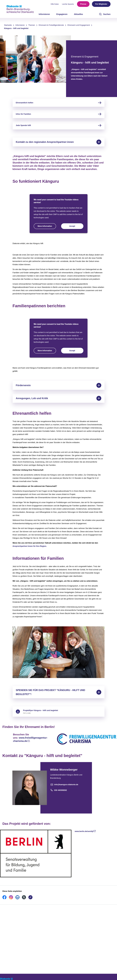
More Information (45, 226)
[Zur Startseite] (20, 9)
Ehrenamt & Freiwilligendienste (51, 25)
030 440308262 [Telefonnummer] (58, 790)
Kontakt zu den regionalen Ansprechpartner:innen (59, 142)
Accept (72, 226)
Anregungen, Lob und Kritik (59, 398)
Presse (83, 4)
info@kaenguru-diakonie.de (64, 785)
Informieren (20, 25)
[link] (4, 899)
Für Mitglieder (101, 4)
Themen (32, 25)
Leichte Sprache (68, 4)
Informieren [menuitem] (44, 14)
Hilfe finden (55, 4)
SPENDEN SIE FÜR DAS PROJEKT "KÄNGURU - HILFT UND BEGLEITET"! (59, 692)
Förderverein (59, 385)
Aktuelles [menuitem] (78, 14)
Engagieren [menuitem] (62, 14)
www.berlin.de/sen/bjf (84, 831)
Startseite (8, 25)
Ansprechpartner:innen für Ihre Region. (30, 546)
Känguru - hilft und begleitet (16, 28)
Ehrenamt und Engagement (79, 25)
